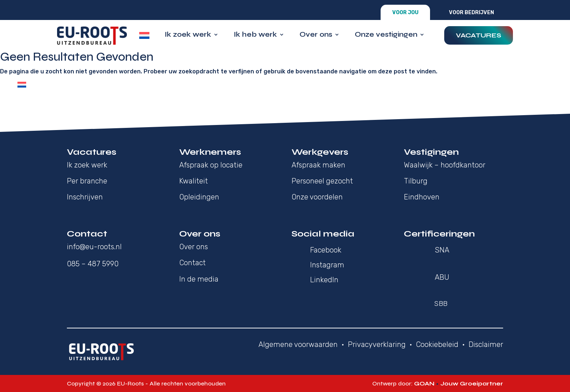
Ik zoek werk (188, 35)
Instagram (327, 265)
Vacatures (479, 35)
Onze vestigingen (386, 35)
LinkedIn (324, 280)
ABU (442, 277)
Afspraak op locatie (211, 165)
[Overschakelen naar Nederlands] (22, 85)
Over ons (316, 35)
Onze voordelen (317, 197)
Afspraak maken (318, 165)
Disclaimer (486, 344)
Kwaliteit (194, 181)
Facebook (326, 250)
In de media (199, 279)
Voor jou (405, 13)
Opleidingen (199, 197)
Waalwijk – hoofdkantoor (445, 165)
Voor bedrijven (471, 13)
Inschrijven (85, 197)
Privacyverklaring (377, 344)
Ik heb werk (255, 35)
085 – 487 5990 (93, 264)
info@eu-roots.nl (94, 247)
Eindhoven (422, 197)
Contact (192, 263)
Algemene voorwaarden (298, 344)
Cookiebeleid (437, 344)
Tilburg (416, 181)
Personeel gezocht (322, 181)
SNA (442, 250)
